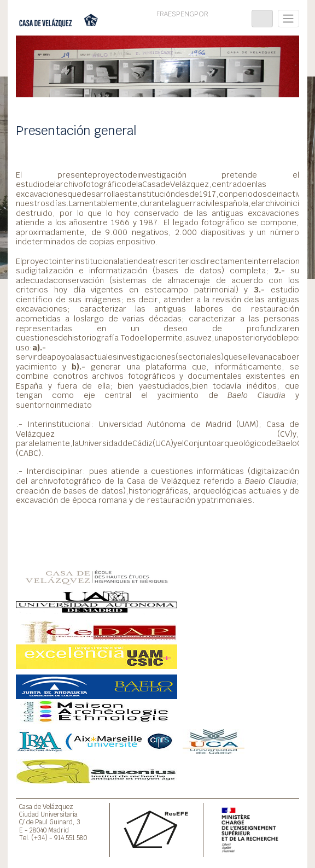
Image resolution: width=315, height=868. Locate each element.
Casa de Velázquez (46, 807)
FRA (162, 14)
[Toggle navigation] (262, 19)
